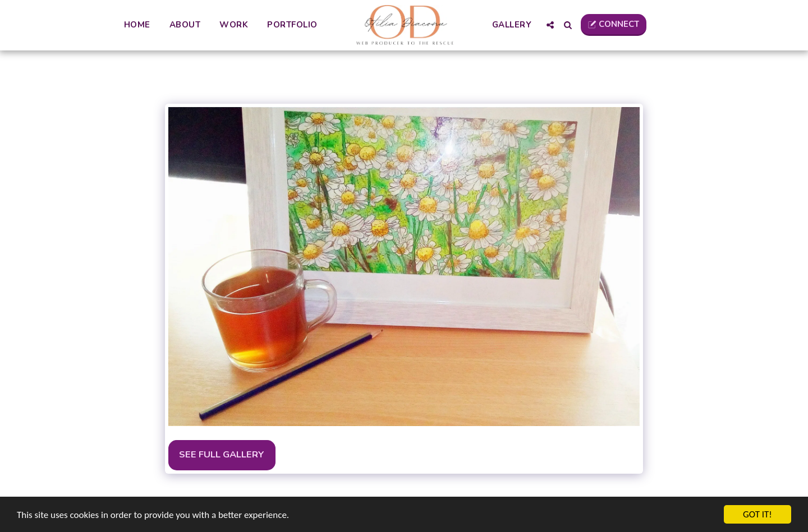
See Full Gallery (222, 454)
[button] (550, 25)
